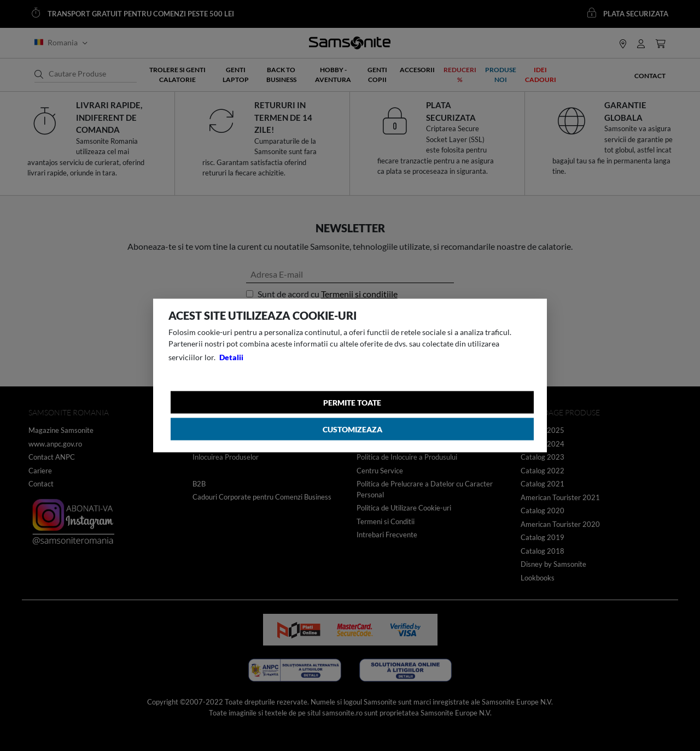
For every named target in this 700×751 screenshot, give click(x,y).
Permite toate (352, 403)
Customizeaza (352, 429)
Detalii (231, 357)
